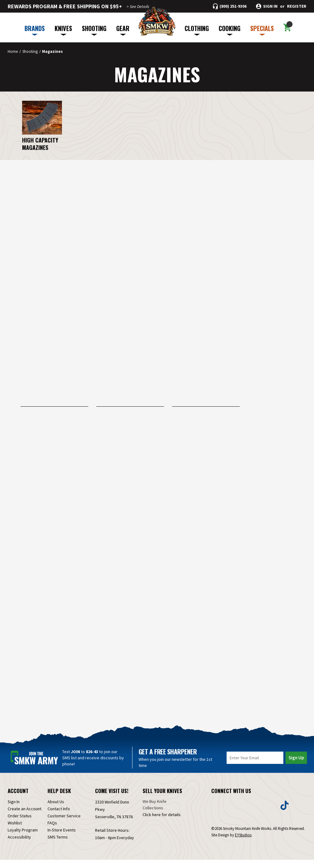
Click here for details (162, 823)
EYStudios (243, 843)
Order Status (20, 824)
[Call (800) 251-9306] (230, 6)
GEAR (123, 30)
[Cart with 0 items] (287, 28)
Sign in (270, 6)
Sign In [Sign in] (14, 810)
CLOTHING (197, 30)
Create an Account (25, 817)
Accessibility (19, 845)
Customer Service (64, 824)
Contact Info (59, 817)
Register (297, 6)
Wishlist (15, 831)
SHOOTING (94, 30)
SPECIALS (262, 30)
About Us (56, 810)
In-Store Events (62, 838)
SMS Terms (58, 845)
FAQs (52, 831)
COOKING (230, 30)
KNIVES (63, 30)
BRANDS (35, 30)
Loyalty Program (23, 838)
